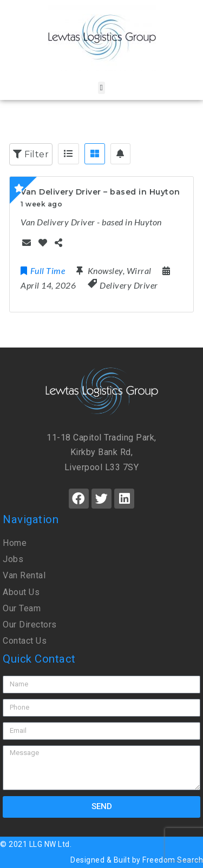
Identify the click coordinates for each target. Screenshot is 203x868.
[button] (101, 88)
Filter (31, 154)
